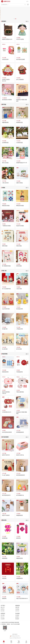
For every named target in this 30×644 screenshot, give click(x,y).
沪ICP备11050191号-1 (15, 636)
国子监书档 (19, 349)
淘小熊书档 (5, 349)
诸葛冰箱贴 (5, 246)
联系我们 (3, 609)
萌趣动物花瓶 (5, 122)
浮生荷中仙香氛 (20, 39)
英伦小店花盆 (5, 163)
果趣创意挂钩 (20, 558)
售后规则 (17, 615)
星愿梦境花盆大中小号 (22, 163)
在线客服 (17, 609)
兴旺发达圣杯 (5, 59)
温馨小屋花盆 (20, 183)
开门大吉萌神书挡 (6, 289)
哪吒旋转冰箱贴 (20, 206)
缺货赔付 (17, 617)
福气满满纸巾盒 (20, 495)
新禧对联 (18, 538)
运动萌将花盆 (5, 143)
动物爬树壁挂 (20, 578)
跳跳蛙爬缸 (5, 558)
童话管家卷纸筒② (21, 475)
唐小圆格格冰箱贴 (6, 266)
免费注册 (17, 607)
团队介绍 (3, 607)
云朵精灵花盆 (20, 143)
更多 (27, 21)
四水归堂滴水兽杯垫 (7, 432)
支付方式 (17, 611)
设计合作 (3, 617)
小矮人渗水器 (5, 183)
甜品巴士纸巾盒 (20, 455)
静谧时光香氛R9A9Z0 (7, 39)
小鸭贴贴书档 (20, 329)
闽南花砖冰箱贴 (6, 206)
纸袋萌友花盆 (20, 122)
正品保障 (3, 619)
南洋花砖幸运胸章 (21, 59)
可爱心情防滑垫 (20, 392)
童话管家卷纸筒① (6, 495)
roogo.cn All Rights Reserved (15, 638)
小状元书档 (19, 289)
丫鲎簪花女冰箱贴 (6, 226)
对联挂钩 (4, 578)
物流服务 (17, 619)
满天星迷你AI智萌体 (7, 100)
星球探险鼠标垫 (20, 432)
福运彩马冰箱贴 (20, 226)
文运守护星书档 (6, 309)
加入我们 (3, 611)
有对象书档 (5, 329)
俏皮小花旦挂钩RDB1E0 (22, 598)
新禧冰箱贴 (19, 266)
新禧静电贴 (5, 538)
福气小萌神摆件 (20, 80)
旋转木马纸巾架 (6, 455)
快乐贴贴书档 (20, 309)
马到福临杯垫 (20, 372)
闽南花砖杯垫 (5, 372)
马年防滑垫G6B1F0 (7, 412)
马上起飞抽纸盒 (6, 475)
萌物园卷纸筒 (20, 515)
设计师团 (3, 615)
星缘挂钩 (4, 598)
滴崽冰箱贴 (19, 246)
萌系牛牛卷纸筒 (6, 515)
